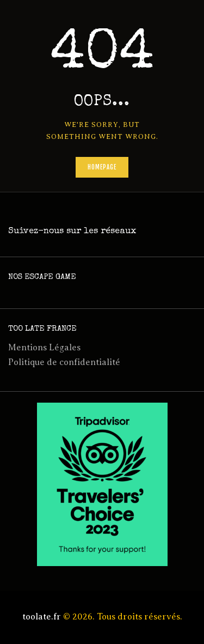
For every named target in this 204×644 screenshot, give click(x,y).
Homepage (102, 167)
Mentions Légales (44, 348)
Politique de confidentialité (64, 362)
